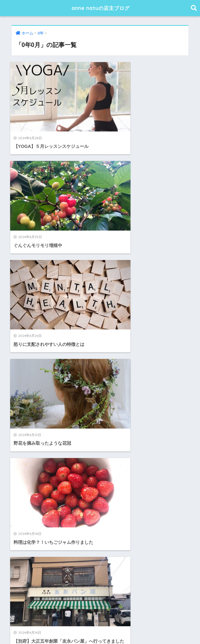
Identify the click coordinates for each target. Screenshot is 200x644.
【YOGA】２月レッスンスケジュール (50, 520)
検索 (186, 469)
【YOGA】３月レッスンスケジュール (50, 508)
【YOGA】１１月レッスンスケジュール (52, 555)
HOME (100, 623)
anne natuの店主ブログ (101, 8)
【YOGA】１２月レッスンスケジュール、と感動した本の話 (72, 543)
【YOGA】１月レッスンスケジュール (50, 532)
